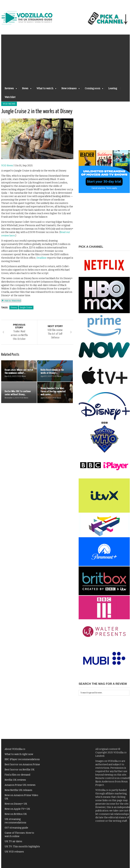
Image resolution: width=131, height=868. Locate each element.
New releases (69, 89)
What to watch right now (19, 754)
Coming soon (92, 89)
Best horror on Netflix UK (20, 770)
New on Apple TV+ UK (17, 809)
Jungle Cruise (26, 308)
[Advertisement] (65, 58)
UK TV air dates (13, 841)
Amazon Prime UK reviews (20, 785)
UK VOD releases (14, 852)
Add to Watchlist (11, 301)
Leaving (113, 88)
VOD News (9, 104)
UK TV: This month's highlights (22, 847)
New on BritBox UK (16, 814)
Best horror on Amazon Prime (22, 764)
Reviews (9, 89)
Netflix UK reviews (15, 780)
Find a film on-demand (17, 775)
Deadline (41, 258)
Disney (14, 308)
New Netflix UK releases (18, 790)
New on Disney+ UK (16, 804)
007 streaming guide (16, 828)
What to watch (45, 89)
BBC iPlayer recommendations (22, 759)
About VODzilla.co (15, 749)
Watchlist (10, 97)
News (25, 89)
